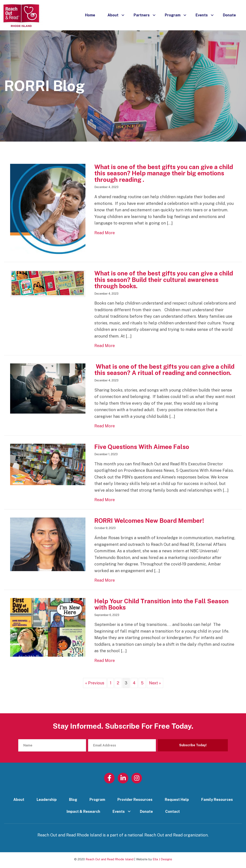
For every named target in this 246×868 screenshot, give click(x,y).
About (113, 15)
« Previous (95, 683)
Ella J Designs (162, 859)
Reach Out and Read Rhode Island (110, 859)
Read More (105, 232)
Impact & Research (83, 811)
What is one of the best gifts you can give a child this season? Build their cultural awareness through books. (164, 280)
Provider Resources (135, 800)
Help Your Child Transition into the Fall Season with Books (161, 604)
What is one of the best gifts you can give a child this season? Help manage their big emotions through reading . (164, 173)
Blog (73, 800)
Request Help (177, 800)
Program (173, 15)
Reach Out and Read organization (176, 835)
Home (90, 15)
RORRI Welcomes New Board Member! (149, 521)
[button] (123, 15)
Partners (142, 15)
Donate (229, 15)
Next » (155, 683)
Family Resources (217, 800)
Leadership (47, 800)
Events (202, 15)
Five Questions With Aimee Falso (142, 447)
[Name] (52, 745)
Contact (173, 811)
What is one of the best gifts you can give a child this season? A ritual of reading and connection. (164, 370)
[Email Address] (122, 745)
